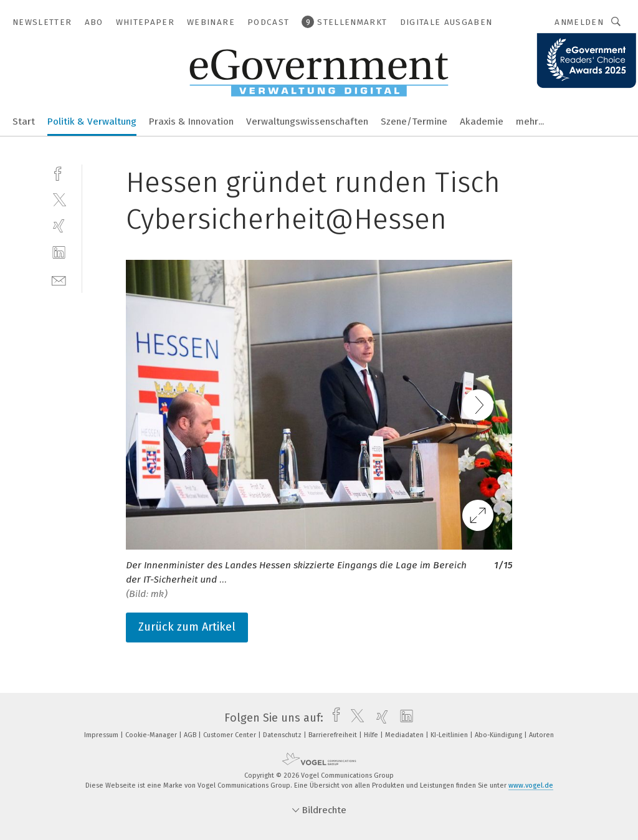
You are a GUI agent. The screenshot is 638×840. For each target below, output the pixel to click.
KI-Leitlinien (450, 735)
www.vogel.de (531, 785)
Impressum (102, 735)
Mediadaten (405, 735)
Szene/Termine (414, 122)
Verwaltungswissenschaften (307, 122)
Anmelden (579, 22)
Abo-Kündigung (499, 735)
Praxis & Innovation (191, 122)
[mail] (59, 279)
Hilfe (372, 735)
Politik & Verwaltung (92, 122)
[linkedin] (59, 253)
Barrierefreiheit (334, 735)
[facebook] (59, 172)
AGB (191, 735)
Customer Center (231, 735)
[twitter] (59, 199)
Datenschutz (283, 735)
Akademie (482, 122)
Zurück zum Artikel (187, 627)
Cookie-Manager (152, 735)
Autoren (541, 735)
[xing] (59, 226)
